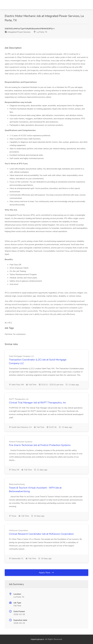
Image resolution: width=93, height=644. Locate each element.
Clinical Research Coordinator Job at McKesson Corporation (41, 534)
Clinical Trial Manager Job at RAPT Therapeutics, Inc (37, 403)
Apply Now (46, 573)
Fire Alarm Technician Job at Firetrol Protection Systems (40, 445)
